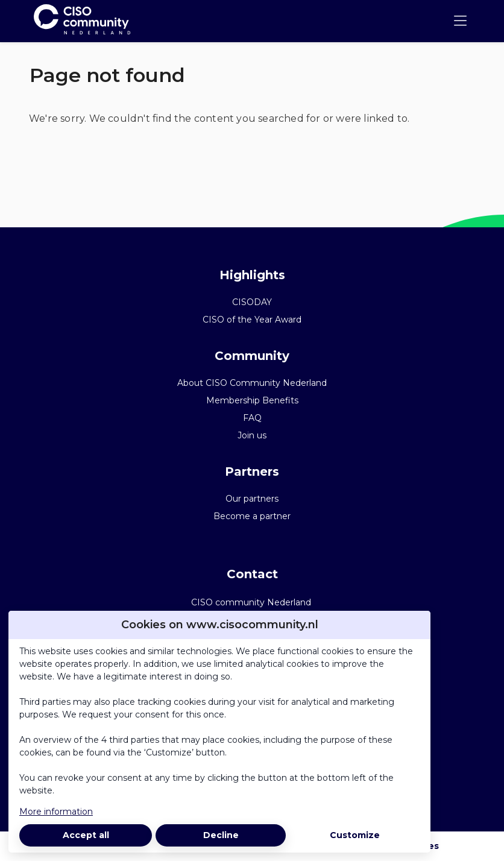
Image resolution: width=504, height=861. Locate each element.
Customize (355, 835)
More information (56, 812)
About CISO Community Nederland (252, 383)
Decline (221, 835)
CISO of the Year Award (252, 320)
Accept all (86, 835)
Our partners (252, 499)
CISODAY (252, 302)
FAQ (252, 418)
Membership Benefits (252, 400)
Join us (252, 435)
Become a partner (252, 516)
